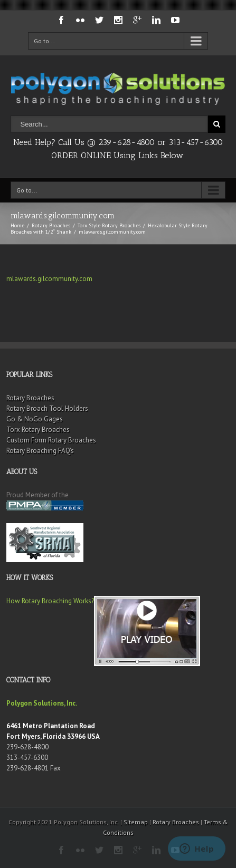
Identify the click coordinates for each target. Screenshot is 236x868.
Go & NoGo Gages (35, 419)
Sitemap (136, 822)
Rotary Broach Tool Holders (47, 408)
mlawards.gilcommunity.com (49, 279)
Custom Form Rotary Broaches (51, 440)
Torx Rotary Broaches (38, 430)
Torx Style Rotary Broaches (109, 225)
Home (17, 225)
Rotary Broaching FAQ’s (40, 451)
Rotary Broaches (51, 225)
